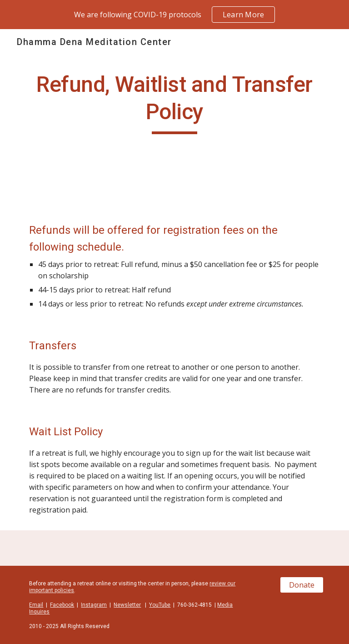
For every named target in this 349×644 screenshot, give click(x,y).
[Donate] (302, 585)
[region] (174, 15)
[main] (174, 103)
